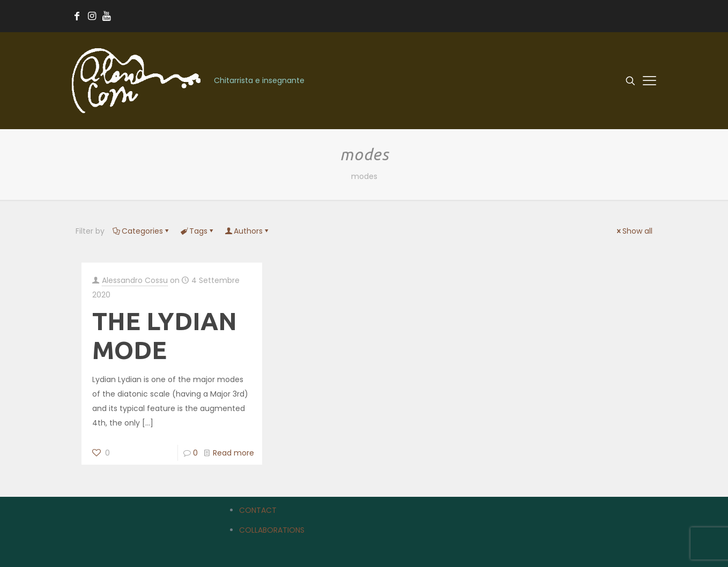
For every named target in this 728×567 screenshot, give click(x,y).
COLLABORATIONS (272, 530)
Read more (233, 453)
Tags (198, 231)
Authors (247, 231)
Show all (634, 231)
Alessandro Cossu (135, 280)
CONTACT (258, 510)
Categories (142, 231)
